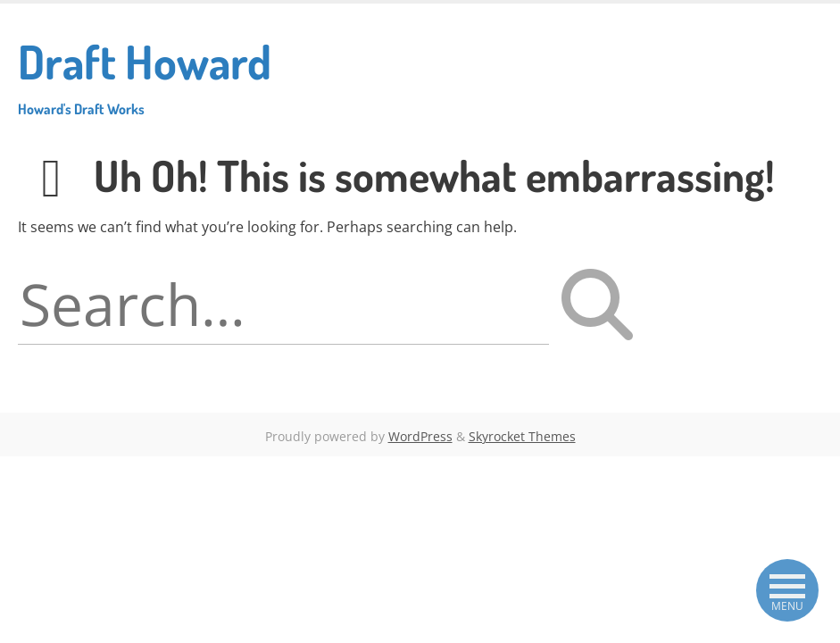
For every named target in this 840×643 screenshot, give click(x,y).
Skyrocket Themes (522, 436)
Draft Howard (145, 75)
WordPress (420, 436)
